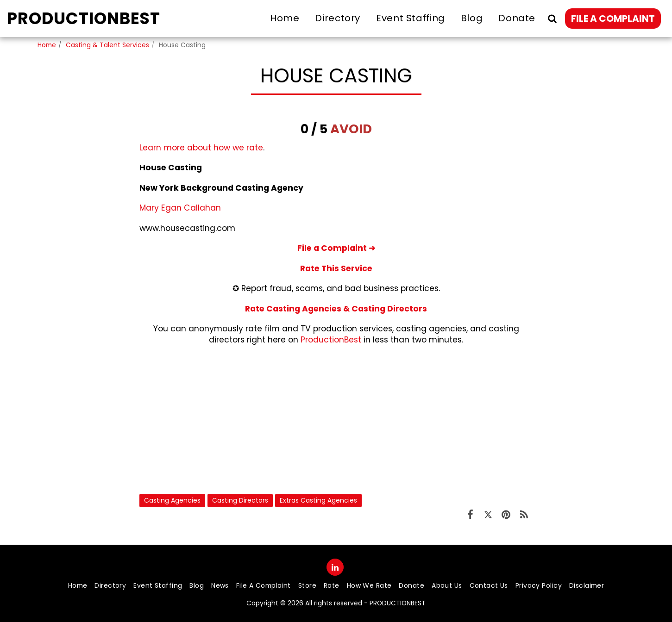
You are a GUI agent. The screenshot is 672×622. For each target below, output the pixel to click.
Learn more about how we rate (201, 148)
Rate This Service (336, 268)
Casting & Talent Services (107, 45)
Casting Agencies (172, 500)
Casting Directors (240, 500)
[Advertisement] (336, 419)
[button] (552, 18)
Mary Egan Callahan (180, 208)
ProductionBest (331, 340)
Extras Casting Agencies (318, 500)
